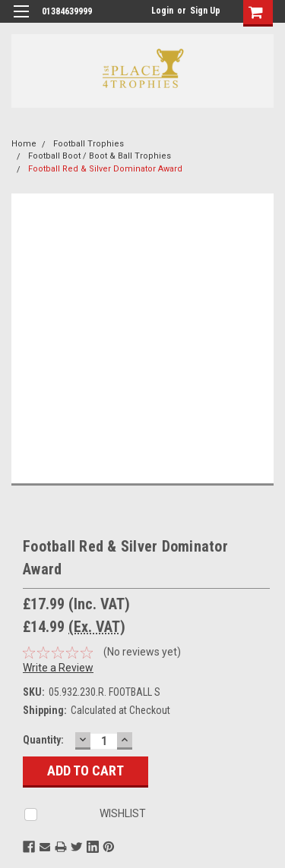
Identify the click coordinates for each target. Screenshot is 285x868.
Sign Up (205, 11)
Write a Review (58, 668)
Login (162, 11)
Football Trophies (89, 144)
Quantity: (43, 740)
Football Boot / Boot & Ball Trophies (100, 156)
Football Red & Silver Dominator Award (105, 169)
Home (24, 144)
